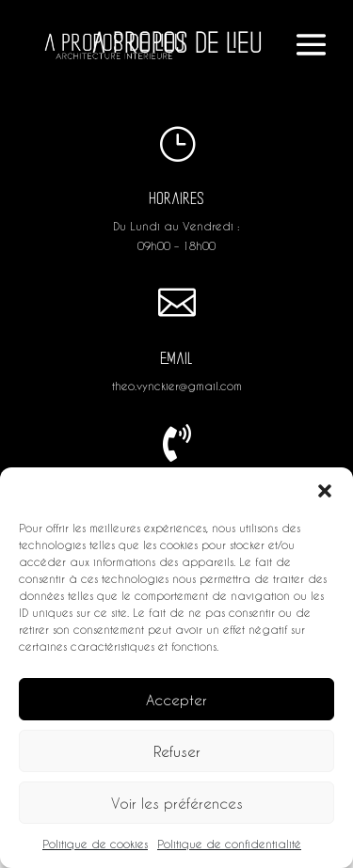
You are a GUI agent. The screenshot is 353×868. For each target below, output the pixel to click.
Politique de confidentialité (229, 844)
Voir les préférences (177, 803)
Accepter (176, 700)
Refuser (177, 751)
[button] (325, 491)
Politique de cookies (95, 844)
